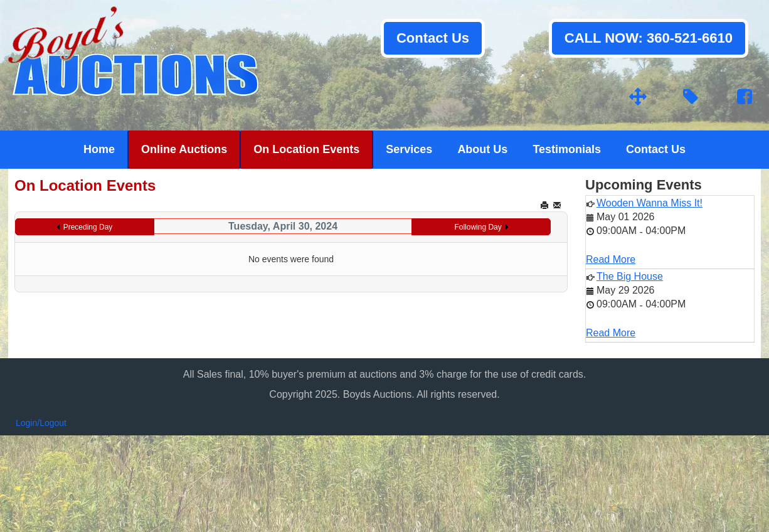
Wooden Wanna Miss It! (650, 203)
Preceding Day (88, 227)
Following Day (478, 227)
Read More (611, 259)
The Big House (630, 276)
